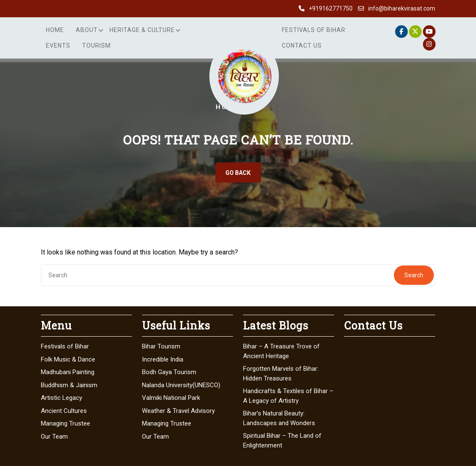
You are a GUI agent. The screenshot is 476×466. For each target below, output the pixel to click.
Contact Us (302, 46)
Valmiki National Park (171, 398)
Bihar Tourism (161, 346)
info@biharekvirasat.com (402, 8)
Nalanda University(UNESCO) (181, 385)
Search (414, 275)
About (87, 30)
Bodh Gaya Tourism (169, 372)
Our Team (54, 437)
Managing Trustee (66, 423)
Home (55, 30)
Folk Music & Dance (68, 359)
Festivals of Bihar (314, 30)
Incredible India (163, 359)
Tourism (96, 46)
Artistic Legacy (62, 398)
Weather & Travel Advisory (178, 411)
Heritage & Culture (142, 30)
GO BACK (238, 173)
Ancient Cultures (64, 411)
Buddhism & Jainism (69, 385)
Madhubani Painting (68, 372)
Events (58, 46)
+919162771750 (331, 8)
